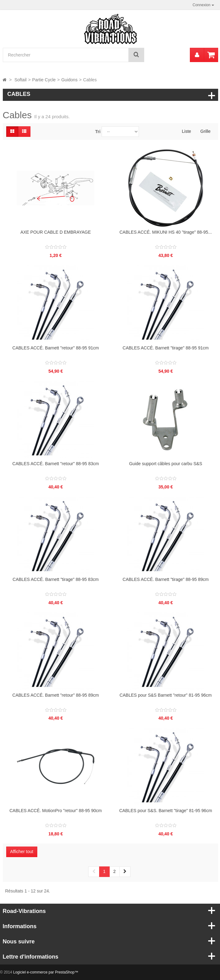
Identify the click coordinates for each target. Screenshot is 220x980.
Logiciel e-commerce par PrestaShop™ (46, 972)
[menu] (197, 55)
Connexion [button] (203, 5)
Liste (186, 131)
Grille (206, 131)
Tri (98, 132)
